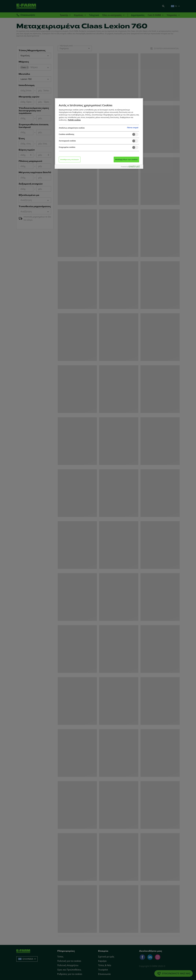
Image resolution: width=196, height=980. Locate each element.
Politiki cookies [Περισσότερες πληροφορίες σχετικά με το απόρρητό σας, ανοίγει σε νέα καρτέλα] (74, 120)
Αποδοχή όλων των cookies (126, 159)
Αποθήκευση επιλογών (70, 159)
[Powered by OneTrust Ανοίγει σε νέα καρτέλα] (131, 167)
